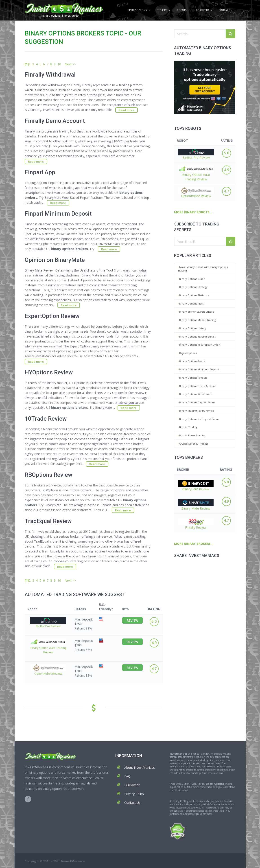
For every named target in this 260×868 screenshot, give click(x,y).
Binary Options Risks (191, 304)
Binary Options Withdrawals (195, 394)
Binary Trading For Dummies (196, 411)
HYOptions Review (49, 372)
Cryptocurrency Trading (193, 444)
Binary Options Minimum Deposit (198, 369)
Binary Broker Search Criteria (196, 312)
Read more (127, 110)
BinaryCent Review (196, 486)
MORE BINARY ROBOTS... (193, 212)
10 (59, 64)
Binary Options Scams (191, 361)
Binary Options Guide (191, 279)
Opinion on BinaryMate (55, 260)
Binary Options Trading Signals (197, 337)
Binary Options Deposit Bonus (196, 402)
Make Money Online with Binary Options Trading (203, 269)
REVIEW (132, 620)
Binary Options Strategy (193, 287)
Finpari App (40, 172)
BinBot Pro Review (196, 154)
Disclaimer (132, 785)
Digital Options (187, 353)
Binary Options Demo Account (197, 386)
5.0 (227, 153)
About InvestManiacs (140, 768)
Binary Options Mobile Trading (197, 320)
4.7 (227, 191)
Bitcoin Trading (188, 427)
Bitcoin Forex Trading (191, 435)
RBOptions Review (48, 475)
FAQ (127, 776)
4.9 (227, 170)
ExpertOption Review (52, 316)
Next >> (70, 64)
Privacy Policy (134, 794)
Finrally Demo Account (55, 121)
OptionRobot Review (196, 192)
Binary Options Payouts (192, 378)
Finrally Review (196, 524)
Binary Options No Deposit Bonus (198, 419)
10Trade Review (46, 419)
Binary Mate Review (196, 505)
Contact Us (132, 803)
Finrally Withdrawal (50, 75)
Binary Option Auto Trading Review (196, 173)
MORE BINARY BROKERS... (194, 544)
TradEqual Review (48, 521)
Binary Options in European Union (199, 345)
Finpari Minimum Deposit (58, 214)
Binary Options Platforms (193, 295)
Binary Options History (192, 328)
